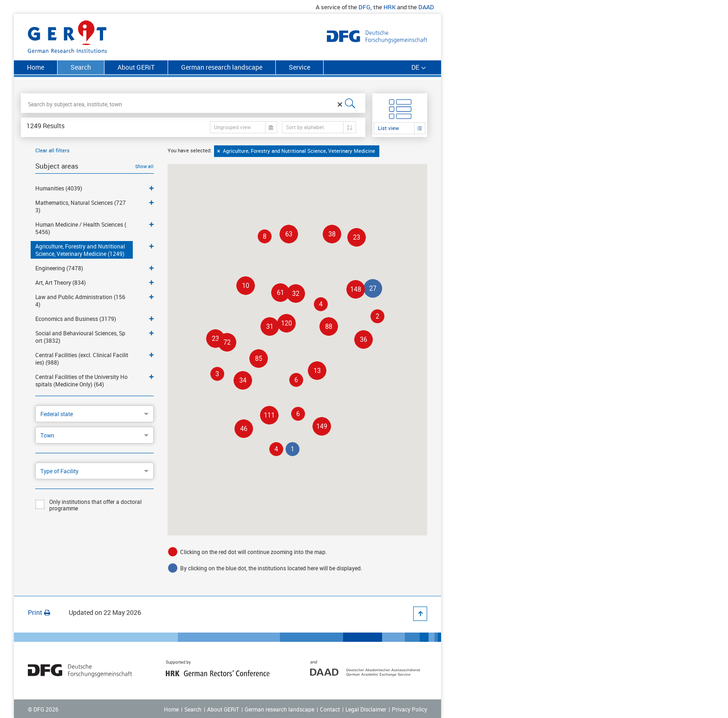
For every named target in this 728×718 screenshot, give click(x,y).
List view (388, 128)
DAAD (426, 7)
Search (193, 709)
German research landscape (222, 67)
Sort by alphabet (305, 127)
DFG (364, 7)
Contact (330, 709)
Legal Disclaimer (366, 709)
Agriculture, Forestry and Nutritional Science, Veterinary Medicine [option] (300, 151)
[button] (322, 426)
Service (299, 67)
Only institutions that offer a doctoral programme (88, 505)
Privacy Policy (409, 709)
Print (39, 612)
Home (36, 67)
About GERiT (136, 67)
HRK (390, 7)
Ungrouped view (232, 127)
